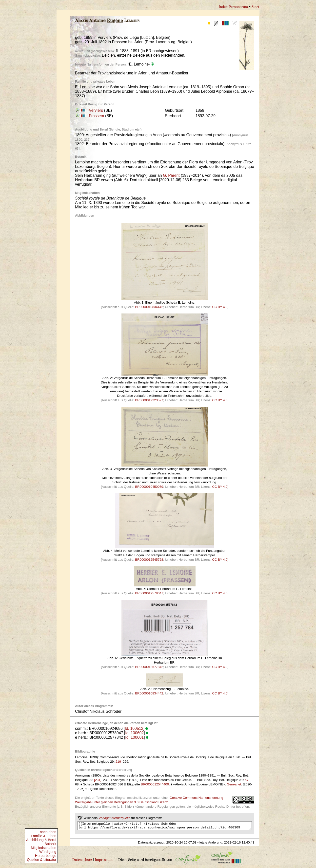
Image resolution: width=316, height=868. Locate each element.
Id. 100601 (134, 737)
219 (118, 762)
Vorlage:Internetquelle (114, 818)
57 (247, 780)
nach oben (48, 832)
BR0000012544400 (155, 784)
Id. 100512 (134, 728)
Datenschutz (82, 861)
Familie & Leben (44, 836)
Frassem (97, 116)
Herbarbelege (46, 856)
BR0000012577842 (149, 667)
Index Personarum (233, 7)
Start (255, 7)
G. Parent (171, 175)
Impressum (104, 861)
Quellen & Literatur (42, 860)
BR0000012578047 (149, 593)
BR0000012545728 (149, 560)
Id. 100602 (134, 733)
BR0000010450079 (149, 487)
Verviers (96, 110)
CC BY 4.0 (220, 307)
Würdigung (48, 852)
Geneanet (234, 784)
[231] (98, 780)
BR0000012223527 (149, 400)
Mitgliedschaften (44, 848)
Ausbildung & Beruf (41, 840)
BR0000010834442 (149, 307)
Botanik (50, 844)
